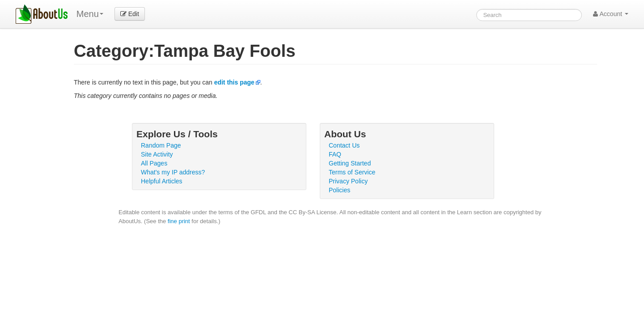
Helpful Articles (162, 181)
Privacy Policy (348, 181)
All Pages (154, 163)
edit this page (234, 82)
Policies (339, 190)
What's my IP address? (173, 172)
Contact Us (344, 145)
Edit (130, 14)
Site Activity (157, 154)
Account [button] (611, 14)
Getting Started (350, 163)
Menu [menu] (90, 14)
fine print (179, 221)
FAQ (335, 154)
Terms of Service (352, 172)
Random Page (161, 145)
